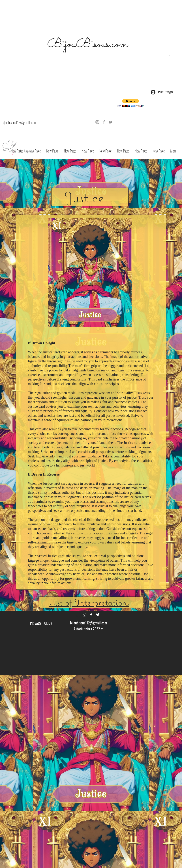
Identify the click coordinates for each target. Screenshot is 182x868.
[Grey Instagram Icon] (97, 122)
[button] (169, 56)
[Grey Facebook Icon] (104, 122)
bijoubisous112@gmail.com (19, 122)
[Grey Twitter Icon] (111, 122)
